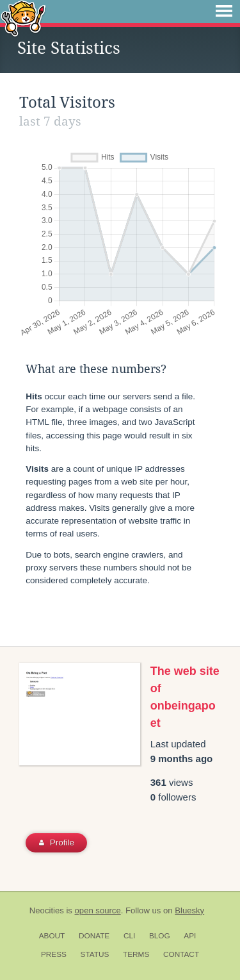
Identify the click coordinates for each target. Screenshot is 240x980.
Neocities (47, 910)
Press (54, 954)
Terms (136, 954)
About (52, 936)
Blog (160, 936)
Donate (94, 936)
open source (98, 910)
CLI (129, 936)
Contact (181, 954)
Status (95, 954)
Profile (57, 843)
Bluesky (189, 910)
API (190, 936)
